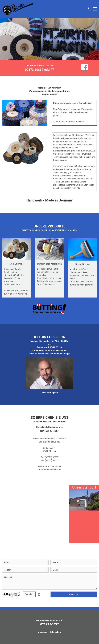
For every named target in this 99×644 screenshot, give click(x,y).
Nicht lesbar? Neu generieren (39, 594)
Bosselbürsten (82, 264)
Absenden (74, 594)
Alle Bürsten (16, 264)
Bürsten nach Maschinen (49, 264)
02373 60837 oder (40, 70)
